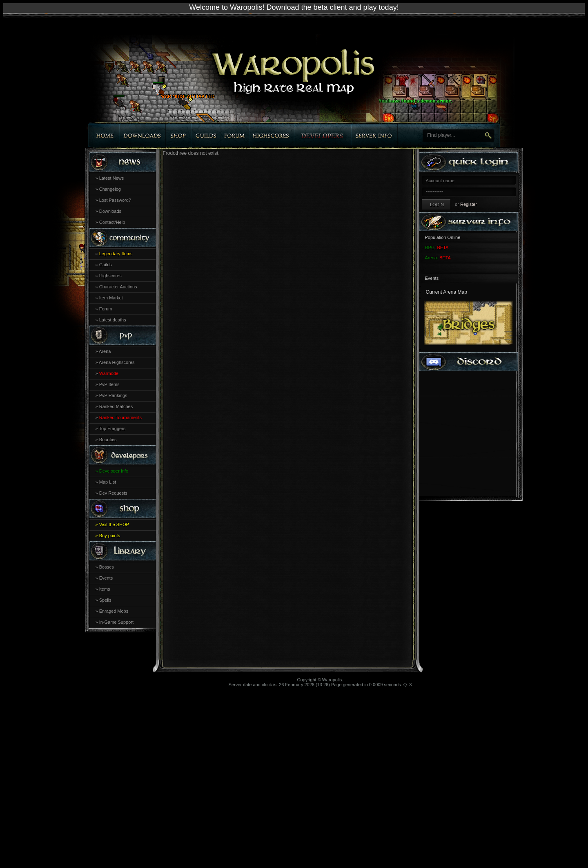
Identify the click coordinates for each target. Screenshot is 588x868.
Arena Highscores (117, 362)
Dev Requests (113, 493)
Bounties (108, 440)
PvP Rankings (113, 395)
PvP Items (109, 384)
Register (469, 204)
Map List (108, 482)
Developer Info (114, 471)
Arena (105, 351)
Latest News (112, 178)
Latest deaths (113, 320)
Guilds (106, 265)
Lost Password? (115, 200)
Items (105, 589)
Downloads (110, 211)
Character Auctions (118, 287)
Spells (105, 600)
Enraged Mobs (114, 611)
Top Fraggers (112, 428)
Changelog (110, 189)
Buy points (110, 536)
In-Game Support (116, 622)
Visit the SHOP (114, 524)
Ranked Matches (116, 406)
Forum (106, 309)
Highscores (110, 276)
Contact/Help (112, 222)
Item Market (111, 298)
